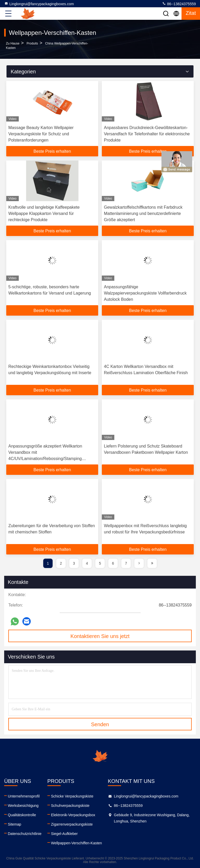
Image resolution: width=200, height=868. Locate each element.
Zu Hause (13, 43)
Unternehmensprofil (24, 796)
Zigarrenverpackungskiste (72, 824)
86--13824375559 (179, 4)
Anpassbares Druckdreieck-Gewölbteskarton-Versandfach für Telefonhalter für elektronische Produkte (147, 134)
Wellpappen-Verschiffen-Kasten (77, 843)
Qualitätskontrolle (22, 815)
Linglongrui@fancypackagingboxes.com (39, 4)
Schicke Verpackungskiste (72, 796)
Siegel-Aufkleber (64, 834)
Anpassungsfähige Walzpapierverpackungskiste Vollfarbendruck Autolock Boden (145, 293)
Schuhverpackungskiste (70, 806)
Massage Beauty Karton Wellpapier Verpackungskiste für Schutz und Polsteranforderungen (41, 134)
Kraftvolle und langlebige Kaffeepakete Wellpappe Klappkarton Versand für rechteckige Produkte (44, 213)
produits (32, 43)
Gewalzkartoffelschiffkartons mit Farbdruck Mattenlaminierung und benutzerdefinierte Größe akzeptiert (143, 213)
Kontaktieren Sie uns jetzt (100, 636)
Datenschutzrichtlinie (25, 834)
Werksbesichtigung (23, 806)
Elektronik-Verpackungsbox (73, 815)
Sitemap (14, 824)
